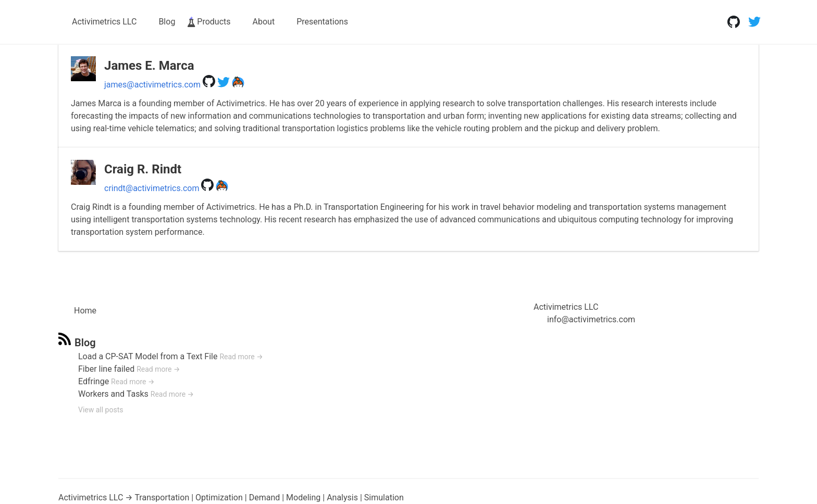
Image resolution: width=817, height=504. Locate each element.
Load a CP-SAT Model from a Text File (148, 356)
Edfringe (94, 381)
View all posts (101, 410)
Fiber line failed (106, 369)
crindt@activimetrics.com (152, 188)
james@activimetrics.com (152, 85)
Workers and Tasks (113, 394)
